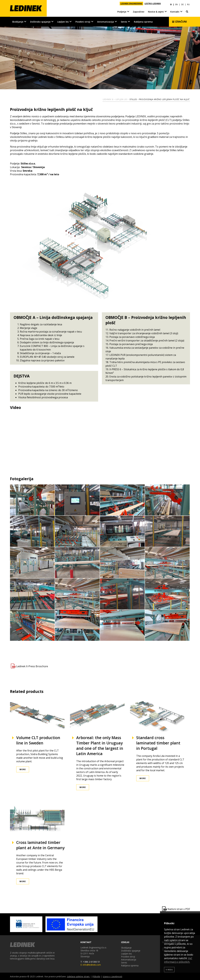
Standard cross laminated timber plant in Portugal (158, 743)
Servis (124, 21)
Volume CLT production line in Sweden (38, 740)
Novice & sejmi (156, 11)
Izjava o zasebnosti (112, 976)
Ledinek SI (108, 99)
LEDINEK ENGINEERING (131, 4)
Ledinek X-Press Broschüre (32, 666)
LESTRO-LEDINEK (153, 4)
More (23, 769)
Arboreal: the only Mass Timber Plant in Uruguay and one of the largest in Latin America (100, 745)
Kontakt (175, 11)
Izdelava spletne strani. (78, 976)
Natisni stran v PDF (179, 909)
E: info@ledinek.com (91, 964)
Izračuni (179, 21)
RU (188, 4)
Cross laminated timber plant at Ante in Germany (40, 845)
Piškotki (96, 976)
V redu (169, 970)
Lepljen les (63, 21)
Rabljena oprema (143, 21)
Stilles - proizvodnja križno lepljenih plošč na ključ (160, 99)
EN (176, 4)
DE (182, 4)
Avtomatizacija (106, 21)
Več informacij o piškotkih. (178, 960)
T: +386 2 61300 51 (90, 961)
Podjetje (122, 11)
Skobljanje (18, 21)
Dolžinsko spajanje (40, 21)
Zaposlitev (139, 11)
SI (171, 4)
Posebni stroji (83, 21)
